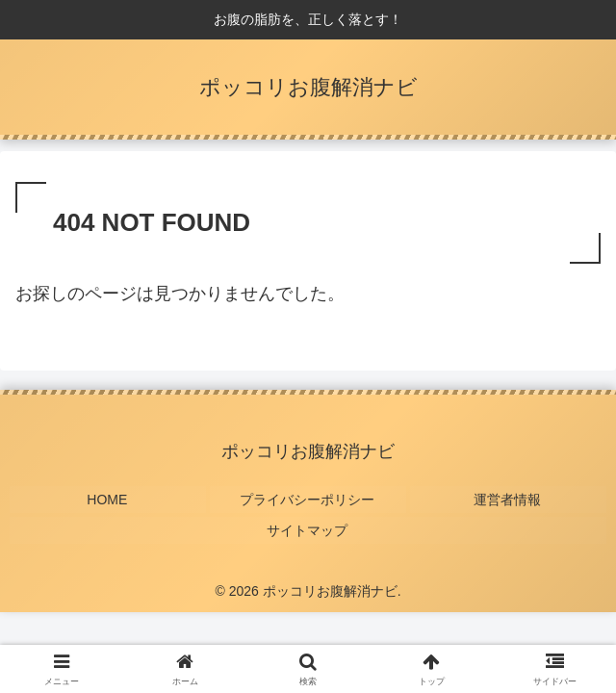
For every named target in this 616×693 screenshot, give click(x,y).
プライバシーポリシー (308, 498)
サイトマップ (308, 526)
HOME (108, 498)
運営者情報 (508, 498)
